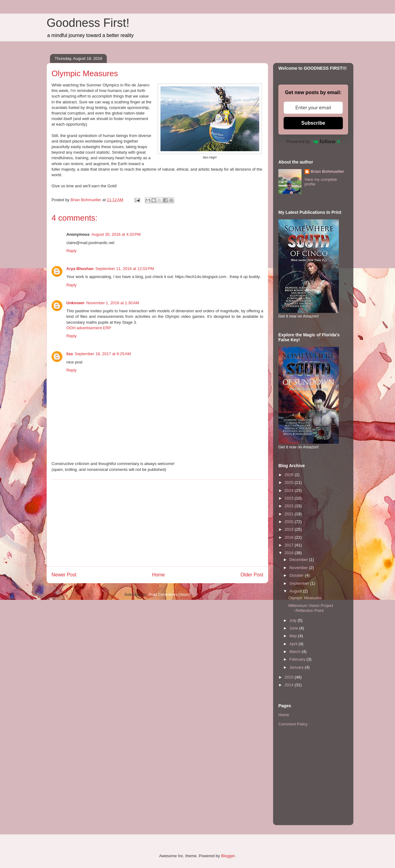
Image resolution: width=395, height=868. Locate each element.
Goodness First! (88, 23)
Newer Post (64, 575)
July (294, 620)
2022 (290, 506)
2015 (290, 677)
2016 (290, 553)
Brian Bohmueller (327, 171)
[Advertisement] (157, 523)
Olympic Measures (305, 598)
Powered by (313, 141)
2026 (290, 475)
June (294, 628)
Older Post (252, 575)
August (296, 591)
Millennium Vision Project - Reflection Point (311, 608)
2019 (290, 529)
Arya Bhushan (80, 269)
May (294, 636)
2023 (290, 498)
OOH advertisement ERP (89, 328)
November (299, 568)
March (296, 652)
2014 (290, 685)
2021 (290, 514)
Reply (71, 251)
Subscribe (313, 123)
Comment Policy (293, 724)
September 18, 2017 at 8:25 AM (103, 354)
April (294, 644)
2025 (290, 482)
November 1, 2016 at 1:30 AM (113, 303)
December (299, 560)
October (297, 575)
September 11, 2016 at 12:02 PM (125, 269)
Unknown (75, 303)
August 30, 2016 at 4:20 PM (116, 234)
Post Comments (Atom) (170, 594)
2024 (290, 490)
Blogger (228, 856)
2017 (290, 545)
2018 (290, 537)
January (297, 667)
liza (70, 354)
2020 (290, 522)
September (300, 583)
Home (159, 575)
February (298, 659)
